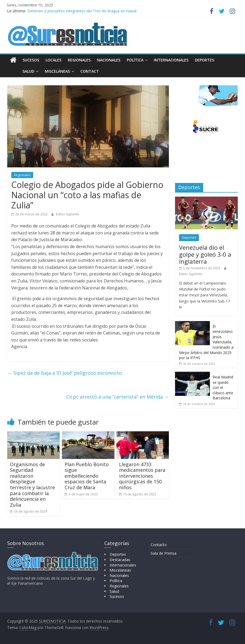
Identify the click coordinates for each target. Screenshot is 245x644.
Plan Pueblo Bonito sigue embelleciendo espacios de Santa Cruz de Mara (87, 476)
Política (135, 60)
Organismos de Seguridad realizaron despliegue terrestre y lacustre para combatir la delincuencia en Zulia (32, 485)
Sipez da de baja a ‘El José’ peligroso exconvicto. (65, 373)
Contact (78, 71)
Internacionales (171, 60)
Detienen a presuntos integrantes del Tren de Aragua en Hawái (82, 11)
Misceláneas (45, 71)
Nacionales (109, 60)
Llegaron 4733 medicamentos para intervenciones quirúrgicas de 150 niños (142, 476)
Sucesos (31, 60)
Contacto (159, 545)
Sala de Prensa (164, 553)
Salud (16, 71)
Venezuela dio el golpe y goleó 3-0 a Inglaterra (205, 254)
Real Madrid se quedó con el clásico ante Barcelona (223, 387)
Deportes (205, 60)
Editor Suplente (68, 214)
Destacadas (120, 560)
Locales (53, 60)
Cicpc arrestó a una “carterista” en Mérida (118, 397)
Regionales (79, 60)
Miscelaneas (120, 570)
